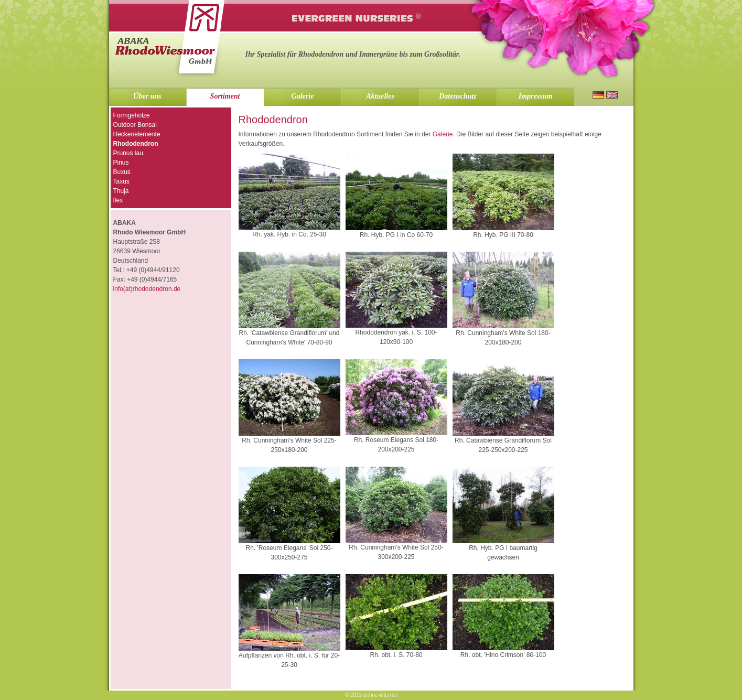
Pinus (121, 163)
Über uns (147, 96)
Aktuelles (380, 96)
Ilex (118, 200)
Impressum (536, 96)
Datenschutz (458, 96)
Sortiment (225, 96)
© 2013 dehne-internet (371, 695)
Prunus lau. (129, 153)
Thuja (121, 191)
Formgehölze (132, 115)
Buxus (122, 172)
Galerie (303, 96)
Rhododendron (136, 144)
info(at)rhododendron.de (147, 289)
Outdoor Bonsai (135, 125)
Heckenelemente (137, 134)
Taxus (121, 181)
